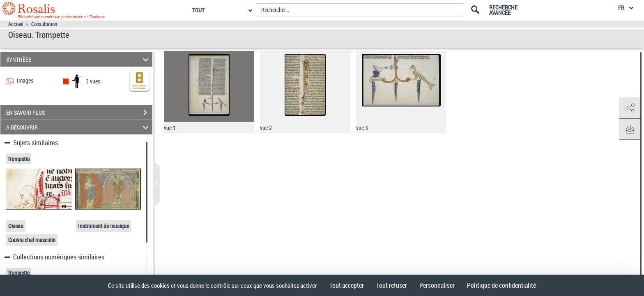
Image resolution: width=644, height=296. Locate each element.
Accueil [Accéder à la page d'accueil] (16, 24)
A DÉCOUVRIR (79, 127)
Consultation (44, 24)
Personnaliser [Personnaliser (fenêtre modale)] (437, 285)
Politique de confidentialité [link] (501, 285)
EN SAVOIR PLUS (79, 113)
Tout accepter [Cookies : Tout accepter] (347, 285)
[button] (630, 108)
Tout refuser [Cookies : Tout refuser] (392, 285)
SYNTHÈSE (79, 59)
